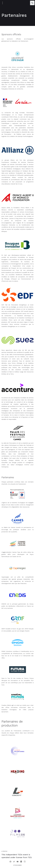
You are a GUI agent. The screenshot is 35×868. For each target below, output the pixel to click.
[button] (32, 3)
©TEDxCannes (18, 865)
